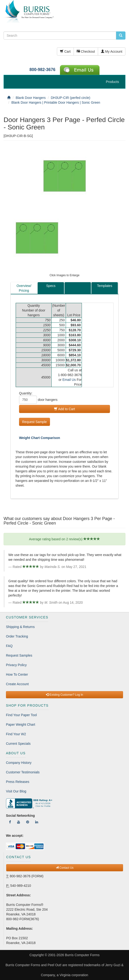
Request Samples (19, 655)
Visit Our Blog (16, 791)
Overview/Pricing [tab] (24, 288)
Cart (65, 51)
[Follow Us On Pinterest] (28, 822)
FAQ (9, 646)
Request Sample (35, 422)
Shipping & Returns (20, 627)
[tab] (78, 288)
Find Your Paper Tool (21, 715)
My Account (112, 51)
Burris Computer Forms (82, 955)
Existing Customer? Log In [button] (64, 695)
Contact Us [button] (65, 868)
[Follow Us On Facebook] (10, 822)
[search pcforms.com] (121, 36)
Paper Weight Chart (21, 725)
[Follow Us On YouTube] (19, 822)
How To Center (17, 674)
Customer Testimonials (23, 772)
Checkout (86, 51)
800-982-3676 (42, 70)
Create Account (17, 684)
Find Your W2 (16, 734)
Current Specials (18, 744)
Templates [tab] (105, 286)
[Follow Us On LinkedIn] (37, 822)
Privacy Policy (16, 665)
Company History (19, 763)
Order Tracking (17, 636)
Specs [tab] (51, 286)
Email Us (69, 380)
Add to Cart (64, 409)
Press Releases (18, 782)
